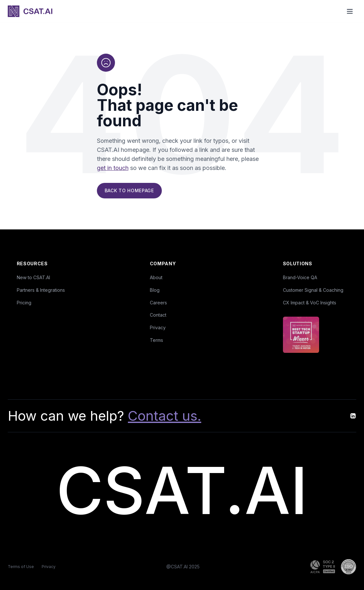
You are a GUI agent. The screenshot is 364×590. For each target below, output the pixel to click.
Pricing (24, 303)
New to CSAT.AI (33, 277)
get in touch (113, 169)
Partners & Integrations (41, 290)
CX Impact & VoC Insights (310, 303)
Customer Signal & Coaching (313, 290)
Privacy (158, 327)
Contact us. (165, 416)
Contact (158, 315)
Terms (156, 340)
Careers (158, 303)
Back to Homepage (129, 191)
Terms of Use (21, 567)
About (156, 277)
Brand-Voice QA (300, 277)
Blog (155, 290)
